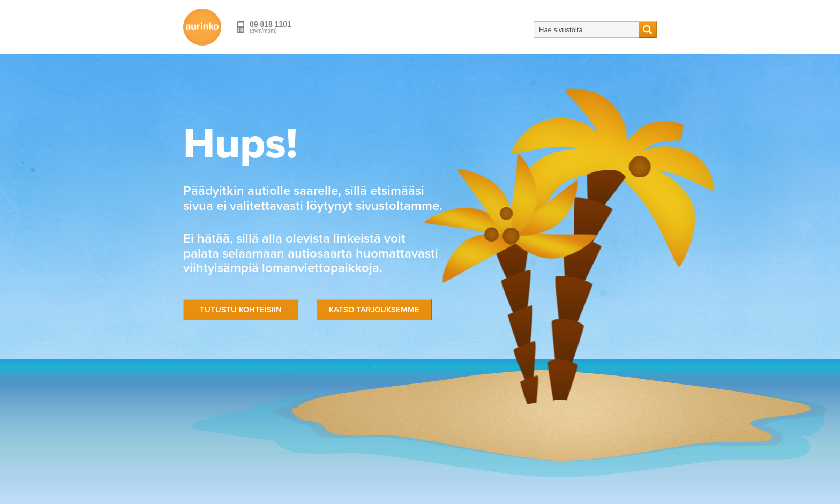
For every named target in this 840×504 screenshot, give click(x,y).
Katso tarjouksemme (374, 310)
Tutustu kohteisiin (241, 310)
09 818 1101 (271, 24)
